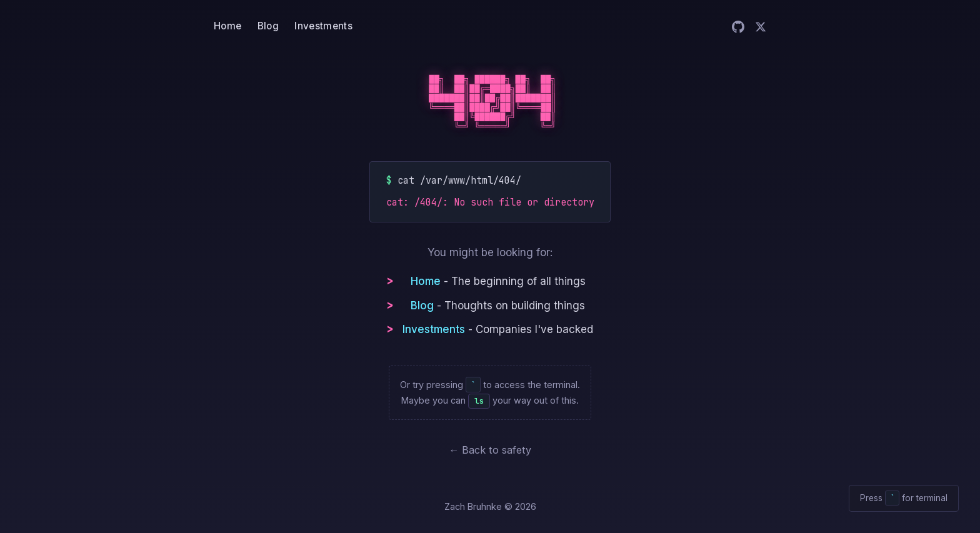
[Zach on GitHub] (738, 27)
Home (227, 26)
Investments (323, 26)
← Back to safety (490, 450)
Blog (268, 26)
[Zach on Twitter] (761, 27)
